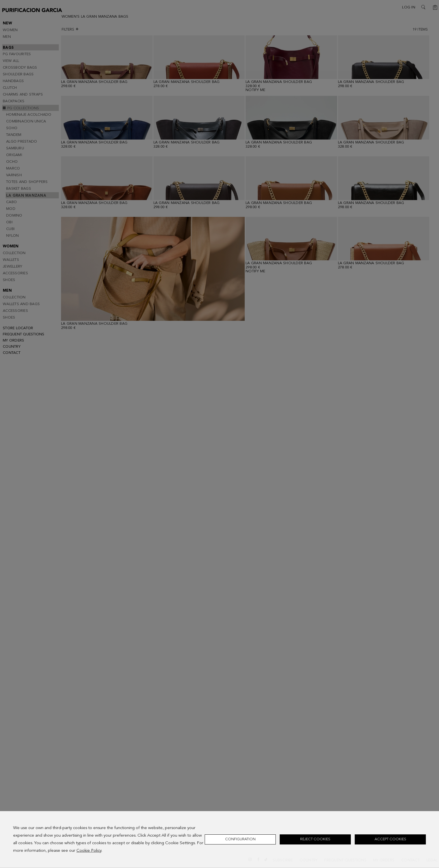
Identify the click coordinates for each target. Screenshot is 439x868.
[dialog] (219, 840)
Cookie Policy (89, 851)
